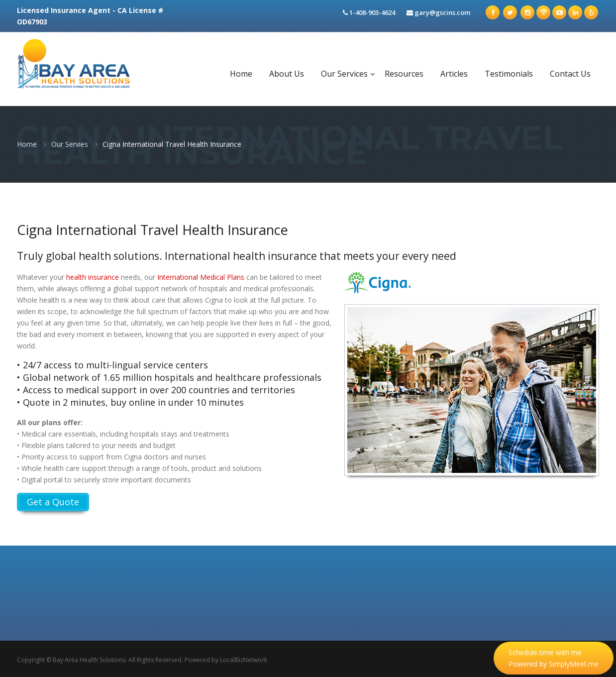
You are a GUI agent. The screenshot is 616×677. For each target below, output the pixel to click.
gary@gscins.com (442, 12)
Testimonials (509, 74)
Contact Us (570, 74)
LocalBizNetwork (244, 660)
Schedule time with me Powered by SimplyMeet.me (554, 658)
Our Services (344, 74)
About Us (287, 74)
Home (241, 74)
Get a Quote (53, 502)
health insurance (93, 277)
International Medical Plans (201, 277)
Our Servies (70, 144)
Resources (404, 74)
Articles (454, 74)
